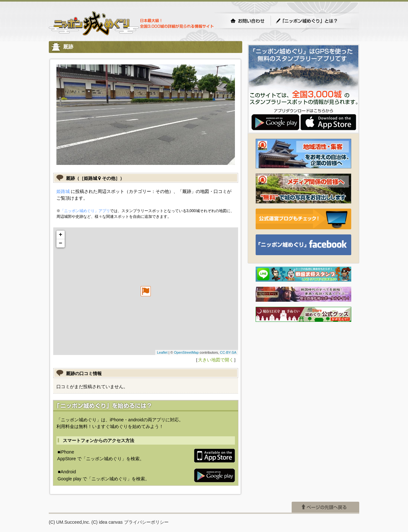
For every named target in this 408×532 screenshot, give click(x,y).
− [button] (61, 243)
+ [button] (61, 235)
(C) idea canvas (107, 522)
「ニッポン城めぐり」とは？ (313, 21)
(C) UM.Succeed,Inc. (69, 522)
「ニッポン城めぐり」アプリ (85, 211)
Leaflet (162, 352)
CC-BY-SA (228, 352)
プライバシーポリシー (146, 522)
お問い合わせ (247, 21)
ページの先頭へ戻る (325, 507)
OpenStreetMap (186, 352)
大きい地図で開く (216, 360)
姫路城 (63, 191)
